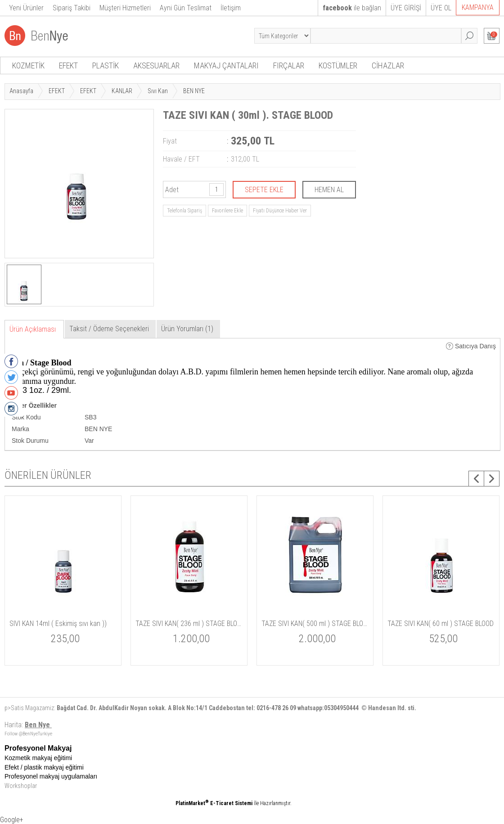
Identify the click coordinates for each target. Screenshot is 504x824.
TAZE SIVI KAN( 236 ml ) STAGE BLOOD (189, 624)
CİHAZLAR (388, 65)
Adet (172, 190)
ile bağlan (352, 8)
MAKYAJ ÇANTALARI (226, 65)
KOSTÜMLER (338, 65)
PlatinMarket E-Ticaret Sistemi (214, 803)
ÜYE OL (441, 8)
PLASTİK (106, 65)
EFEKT (68, 65)
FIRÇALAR (289, 65)
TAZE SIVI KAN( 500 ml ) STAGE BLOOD (315, 624)
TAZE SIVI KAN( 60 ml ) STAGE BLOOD (441, 624)
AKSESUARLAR (156, 65)
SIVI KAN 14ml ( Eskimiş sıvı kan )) (58, 624)
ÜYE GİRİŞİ (406, 8)
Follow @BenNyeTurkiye (28, 734)
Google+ (12, 820)
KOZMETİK (28, 65)
